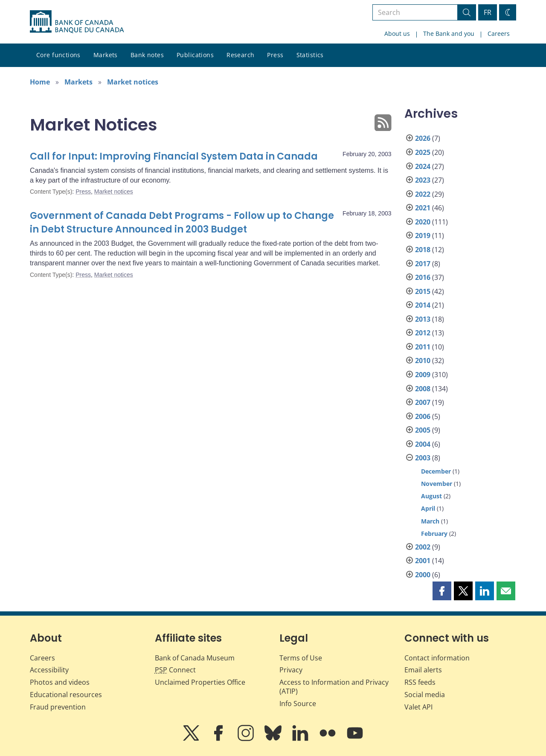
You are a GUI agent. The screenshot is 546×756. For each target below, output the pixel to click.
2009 (423, 375)
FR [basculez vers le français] (488, 12)
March (430, 521)
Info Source (298, 704)
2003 (423, 458)
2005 (423, 430)
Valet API (418, 707)
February (434, 534)
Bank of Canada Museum (195, 658)
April (428, 508)
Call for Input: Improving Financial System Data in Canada (174, 156)
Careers (499, 33)
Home (40, 82)
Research (240, 55)
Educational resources (66, 695)
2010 (423, 361)
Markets (106, 55)
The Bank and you (449, 33)
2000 (423, 575)
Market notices (133, 82)
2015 (423, 291)
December (436, 471)
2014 (423, 305)
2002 (423, 547)
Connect (175, 670)
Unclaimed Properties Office (200, 682)
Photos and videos (60, 682)
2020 (423, 222)
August (431, 496)
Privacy (291, 670)
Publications (195, 55)
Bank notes (147, 55)
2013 (423, 319)
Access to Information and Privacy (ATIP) (334, 687)
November (437, 484)
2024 (423, 166)
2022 (423, 194)
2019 (423, 236)
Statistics (310, 55)
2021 (423, 208)
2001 (423, 561)
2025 (423, 152)
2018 (423, 250)
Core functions (58, 55)
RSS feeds (420, 682)
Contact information (437, 658)
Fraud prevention (58, 707)
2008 (423, 389)
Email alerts (423, 670)
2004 (423, 444)
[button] (442, 591)
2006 (423, 416)
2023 (423, 180)
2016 (423, 277)
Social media (425, 695)
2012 (423, 333)
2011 (423, 347)
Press (275, 55)
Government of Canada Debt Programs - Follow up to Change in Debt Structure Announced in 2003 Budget (182, 222)
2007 (423, 402)
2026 (423, 138)
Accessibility (49, 670)
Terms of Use (301, 658)
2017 (423, 264)
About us (397, 33)
